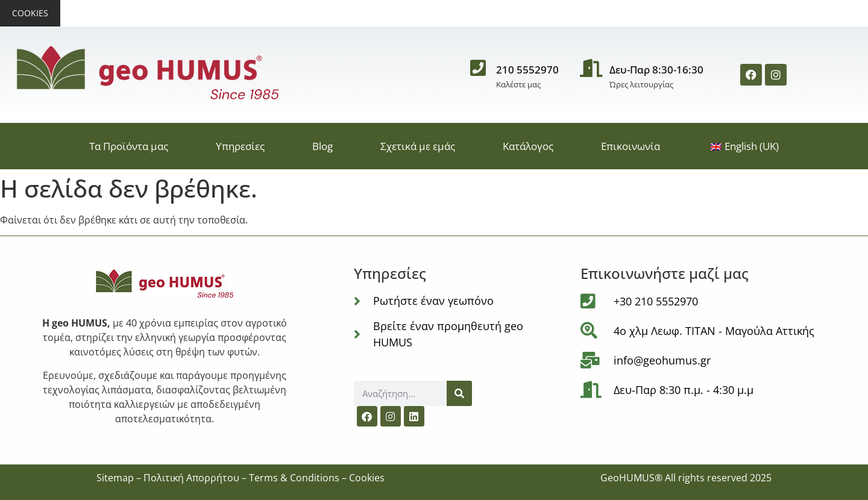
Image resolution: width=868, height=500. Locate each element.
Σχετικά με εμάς (418, 146)
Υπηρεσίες (240, 146)
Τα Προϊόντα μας (129, 146)
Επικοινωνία (631, 146)
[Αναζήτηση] (459, 393)
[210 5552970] (478, 75)
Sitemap (115, 478)
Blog (322, 146)
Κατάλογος (528, 146)
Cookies (30, 13)
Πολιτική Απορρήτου (191, 478)
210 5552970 (527, 70)
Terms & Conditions (294, 478)
